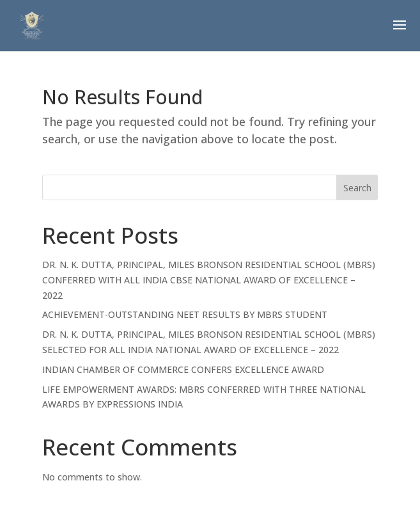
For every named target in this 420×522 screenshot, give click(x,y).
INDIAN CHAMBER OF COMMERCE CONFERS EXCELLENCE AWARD (183, 369)
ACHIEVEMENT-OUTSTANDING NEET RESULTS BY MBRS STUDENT (185, 314)
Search (357, 188)
